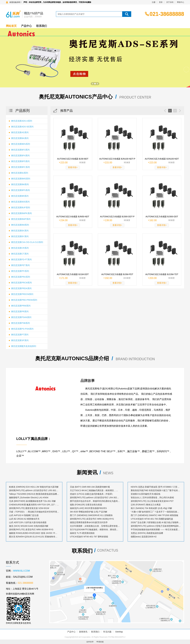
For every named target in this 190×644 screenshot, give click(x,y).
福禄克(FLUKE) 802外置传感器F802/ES (88, 508)
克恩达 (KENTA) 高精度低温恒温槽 (147, 533)
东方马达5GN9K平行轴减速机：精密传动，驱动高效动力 (95, 530)
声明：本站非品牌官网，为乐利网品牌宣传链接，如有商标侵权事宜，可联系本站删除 (57, 2)
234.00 (64, 220)
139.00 (109, 220)
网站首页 (11, 26)
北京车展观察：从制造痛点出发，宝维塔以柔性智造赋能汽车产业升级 (95, 526)
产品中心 (26, 26)
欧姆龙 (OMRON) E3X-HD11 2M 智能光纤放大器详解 (34, 487)
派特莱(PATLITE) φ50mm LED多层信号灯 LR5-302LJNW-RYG (34, 490)
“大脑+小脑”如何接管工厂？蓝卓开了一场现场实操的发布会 (156, 512)
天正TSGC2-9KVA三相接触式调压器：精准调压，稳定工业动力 (95, 490)
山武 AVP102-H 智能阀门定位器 (24, 515)
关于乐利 (170, 2)
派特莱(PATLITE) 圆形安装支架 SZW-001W (29, 508)
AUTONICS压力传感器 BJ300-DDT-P (117, 217)
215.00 (109, 163)
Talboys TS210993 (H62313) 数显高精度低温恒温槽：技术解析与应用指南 (34, 494)
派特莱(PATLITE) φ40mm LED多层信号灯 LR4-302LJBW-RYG (95, 498)
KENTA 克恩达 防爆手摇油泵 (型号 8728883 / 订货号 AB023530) (156, 487)
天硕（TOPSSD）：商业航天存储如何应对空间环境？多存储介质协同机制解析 (34, 512)
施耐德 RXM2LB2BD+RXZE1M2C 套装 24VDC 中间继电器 (34, 533)
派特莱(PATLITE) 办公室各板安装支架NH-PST (152, 501)
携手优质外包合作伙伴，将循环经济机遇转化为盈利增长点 (95, 501)
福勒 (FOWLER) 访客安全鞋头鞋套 (86, 505)
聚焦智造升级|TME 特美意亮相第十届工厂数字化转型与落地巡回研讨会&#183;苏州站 (156, 490)
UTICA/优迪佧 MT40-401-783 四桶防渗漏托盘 (152, 519)
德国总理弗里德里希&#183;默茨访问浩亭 (89, 522)
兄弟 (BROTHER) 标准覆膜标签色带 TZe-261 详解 (32, 501)
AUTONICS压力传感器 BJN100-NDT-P (117, 159)
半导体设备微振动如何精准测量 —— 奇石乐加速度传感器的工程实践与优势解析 (156, 530)
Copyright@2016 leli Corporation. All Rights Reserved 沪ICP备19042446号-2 (95, 637)
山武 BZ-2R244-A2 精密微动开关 (24, 519)
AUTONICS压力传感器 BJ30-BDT (73, 159)
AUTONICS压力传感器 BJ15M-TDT (162, 274)
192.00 (109, 278)
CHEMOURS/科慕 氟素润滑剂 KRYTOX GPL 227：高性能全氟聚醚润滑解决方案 (34, 505)
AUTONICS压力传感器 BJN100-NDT (162, 159)
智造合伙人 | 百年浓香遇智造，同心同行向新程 (152, 498)
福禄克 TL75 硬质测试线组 (82, 533)
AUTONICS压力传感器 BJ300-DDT (162, 217)
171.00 (64, 278)
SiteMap (119, 632)
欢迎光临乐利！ (16, 2)
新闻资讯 (83, 632)
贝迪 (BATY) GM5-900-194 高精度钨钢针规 (90, 487)
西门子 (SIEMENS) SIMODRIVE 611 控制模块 (91, 515)
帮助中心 (180, 2)
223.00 (64, 163)
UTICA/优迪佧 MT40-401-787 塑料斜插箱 (89, 537)
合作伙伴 (90, 642)
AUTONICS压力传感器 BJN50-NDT (73, 217)
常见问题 (107, 632)
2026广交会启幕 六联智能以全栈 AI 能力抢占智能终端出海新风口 (156, 522)
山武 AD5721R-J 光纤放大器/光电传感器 (28, 522)
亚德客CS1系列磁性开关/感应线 (146, 494)
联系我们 (42, 26)
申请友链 (100, 642)
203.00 (153, 278)
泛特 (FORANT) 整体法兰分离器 (146, 505)
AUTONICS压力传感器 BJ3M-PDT (117, 274)
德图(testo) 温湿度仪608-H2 (144, 537)
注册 (154, 2)
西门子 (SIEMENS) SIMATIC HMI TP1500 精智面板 (155, 515)
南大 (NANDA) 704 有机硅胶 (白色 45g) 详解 (151, 508)
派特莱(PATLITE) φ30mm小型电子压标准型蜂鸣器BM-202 (156, 526)
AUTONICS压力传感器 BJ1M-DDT (73, 274)
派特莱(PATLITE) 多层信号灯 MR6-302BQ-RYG (92, 519)
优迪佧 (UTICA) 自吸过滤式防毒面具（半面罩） (92, 494)
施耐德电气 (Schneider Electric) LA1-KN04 (29, 498)
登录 (161, 2)
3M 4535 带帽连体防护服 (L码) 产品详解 (89, 512)
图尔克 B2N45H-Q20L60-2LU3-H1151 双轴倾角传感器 (34, 537)
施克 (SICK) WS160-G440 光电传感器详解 (29, 526)
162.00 (153, 220)
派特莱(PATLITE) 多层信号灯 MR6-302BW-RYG (31, 530)
